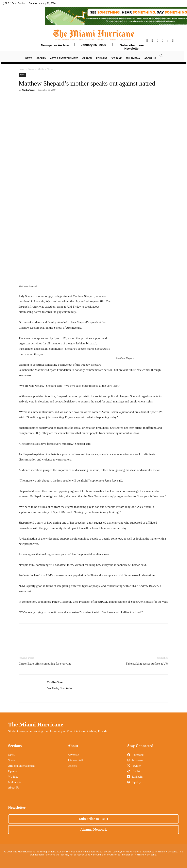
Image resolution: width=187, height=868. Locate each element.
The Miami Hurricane (36, 724)
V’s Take (13, 777)
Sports (12, 760)
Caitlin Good (28, 90)
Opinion (13, 771)
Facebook (135, 755)
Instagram (135, 760)
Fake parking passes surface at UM (147, 664)
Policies (72, 766)
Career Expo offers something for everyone (45, 664)
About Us (14, 788)
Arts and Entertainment (21, 766)
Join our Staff (75, 760)
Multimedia (15, 782)
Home (22, 69)
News (31, 69)
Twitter (134, 766)
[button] (161, 55)
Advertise (73, 755)
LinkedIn (135, 777)
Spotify (134, 782)
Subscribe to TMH (94, 819)
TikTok (134, 771)
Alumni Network (94, 830)
